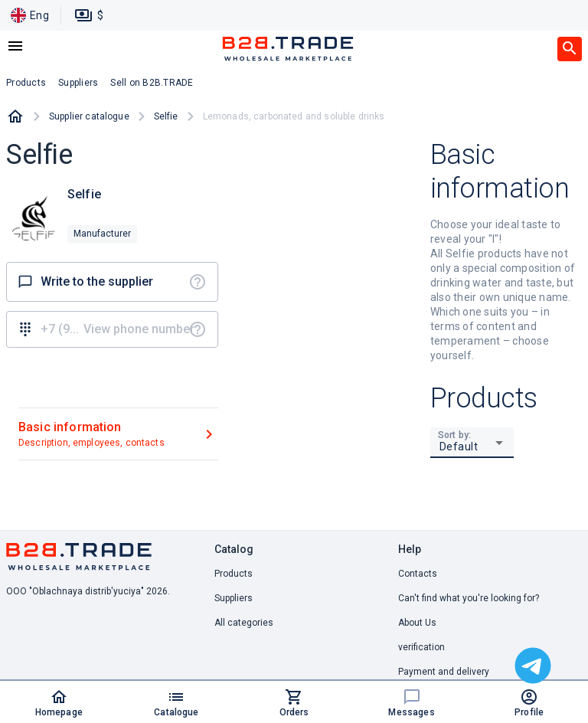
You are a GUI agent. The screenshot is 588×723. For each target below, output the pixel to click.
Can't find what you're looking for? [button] (469, 598)
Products (234, 574)
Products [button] (26, 83)
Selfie (166, 116)
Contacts (418, 574)
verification (421, 647)
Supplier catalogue (89, 116)
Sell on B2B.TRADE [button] (152, 83)
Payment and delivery (444, 672)
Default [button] (459, 447)
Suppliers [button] (78, 83)
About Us (417, 623)
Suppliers (234, 598)
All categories (244, 623)
